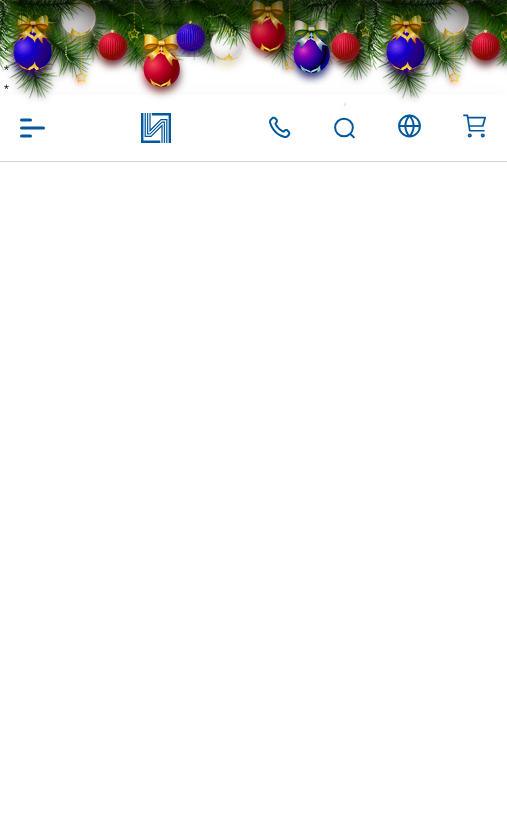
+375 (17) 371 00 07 (279, 127)
